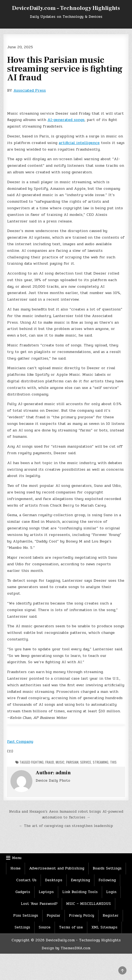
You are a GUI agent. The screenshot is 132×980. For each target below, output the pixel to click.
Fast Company (20, 742)
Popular (54, 916)
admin (63, 773)
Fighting (37, 762)
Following (107, 880)
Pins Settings (26, 916)
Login (111, 892)
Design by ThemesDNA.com (66, 948)
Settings (22, 927)
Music (60, 762)
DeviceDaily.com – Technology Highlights (66, 8)
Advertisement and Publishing (57, 868)
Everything (80, 880)
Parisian (72, 762)
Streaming (101, 762)
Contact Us (26, 880)
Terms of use (71, 927)
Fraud (50, 762)
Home (16, 868)
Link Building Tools (80, 892)
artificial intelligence (79, 143)
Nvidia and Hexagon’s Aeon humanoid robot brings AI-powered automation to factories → (66, 814)
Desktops (54, 880)
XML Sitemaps (104, 927)
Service (86, 762)
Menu (17, 858)
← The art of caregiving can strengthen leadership (66, 826)
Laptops (46, 892)
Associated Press (30, 90)
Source (45, 927)
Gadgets (23, 892)
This (113, 762)
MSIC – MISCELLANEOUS (89, 904)
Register (111, 916)
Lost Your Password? (39, 904)
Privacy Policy (82, 916)
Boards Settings (107, 868)
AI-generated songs (66, 120)
